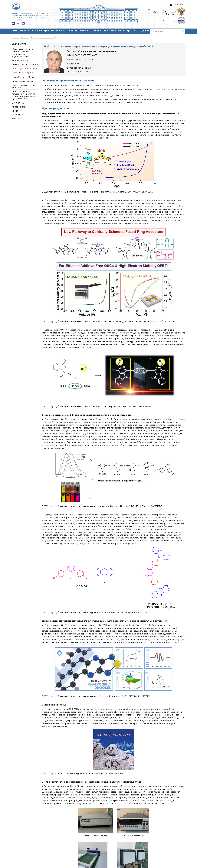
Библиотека (18, 103)
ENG (182, 5)
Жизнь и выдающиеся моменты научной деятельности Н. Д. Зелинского (22, 53)
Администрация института (25, 65)
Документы (17, 115)
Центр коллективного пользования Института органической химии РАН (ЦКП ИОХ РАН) (24, 95)
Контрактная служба (23, 72)
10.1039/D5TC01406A (143, 192)
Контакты (16, 119)
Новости (101, 31)
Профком (16, 111)
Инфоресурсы (19, 107)
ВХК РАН (118, 31)
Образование (80, 31)
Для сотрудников (141, 31)
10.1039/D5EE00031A (165, 321)
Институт (21, 31)
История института (21, 61)
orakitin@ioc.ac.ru (82, 68)
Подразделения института (25, 69)
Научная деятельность (49, 31)
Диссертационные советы (25, 81)
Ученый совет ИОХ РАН (23, 77)
